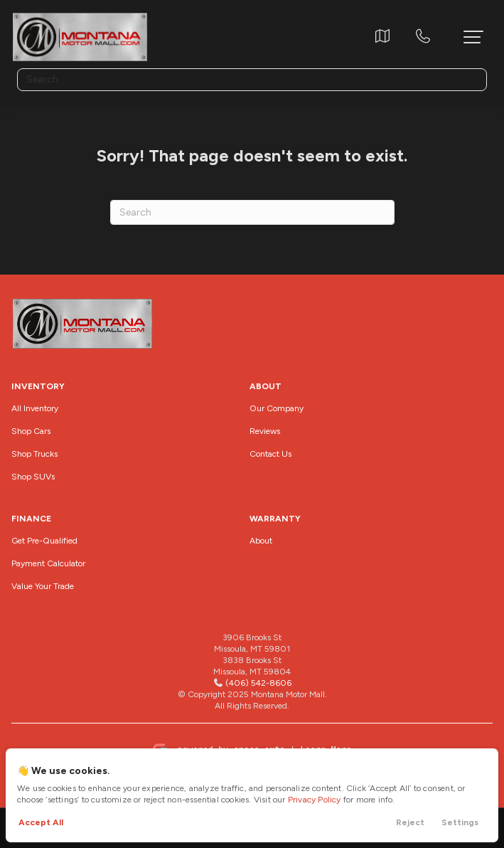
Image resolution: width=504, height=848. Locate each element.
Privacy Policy (315, 800)
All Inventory (35, 408)
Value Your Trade (43, 586)
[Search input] (252, 80)
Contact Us (270, 454)
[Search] (252, 212)
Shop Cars (31, 431)
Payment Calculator (48, 563)
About (261, 541)
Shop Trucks (34, 454)
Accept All (41, 822)
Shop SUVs (33, 477)
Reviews (265, 431)
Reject (410, 822)
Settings (460, 822)
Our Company (277, 408)
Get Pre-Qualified (44, 541)
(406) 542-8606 (258, 683)
